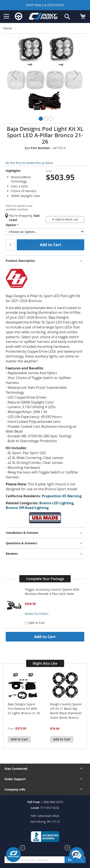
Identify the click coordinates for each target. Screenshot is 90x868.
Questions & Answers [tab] (21, 543)
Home (8, 28)
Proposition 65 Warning (62, 496)
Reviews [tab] (12, 554)
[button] (14, 75)
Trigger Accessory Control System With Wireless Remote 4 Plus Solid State (52, 592)
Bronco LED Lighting (56, 503)
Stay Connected (16, 769)
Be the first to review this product (30, 163)
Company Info (15, 789)
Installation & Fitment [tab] (22, 533)
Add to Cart (45, 637)
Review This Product (37, 614)
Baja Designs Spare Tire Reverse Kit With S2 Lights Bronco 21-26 (24, 709)
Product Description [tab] (20, 261)
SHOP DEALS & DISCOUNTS (45, 5)
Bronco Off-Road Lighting (27, 508)
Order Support (15, 779)
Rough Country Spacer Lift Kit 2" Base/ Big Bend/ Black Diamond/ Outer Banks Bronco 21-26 (66, 711)
